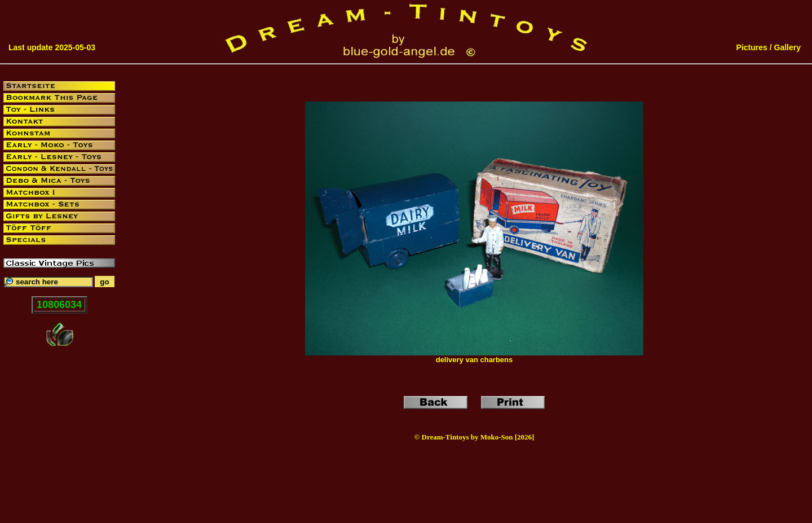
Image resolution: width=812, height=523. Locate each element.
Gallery (787, 47)
